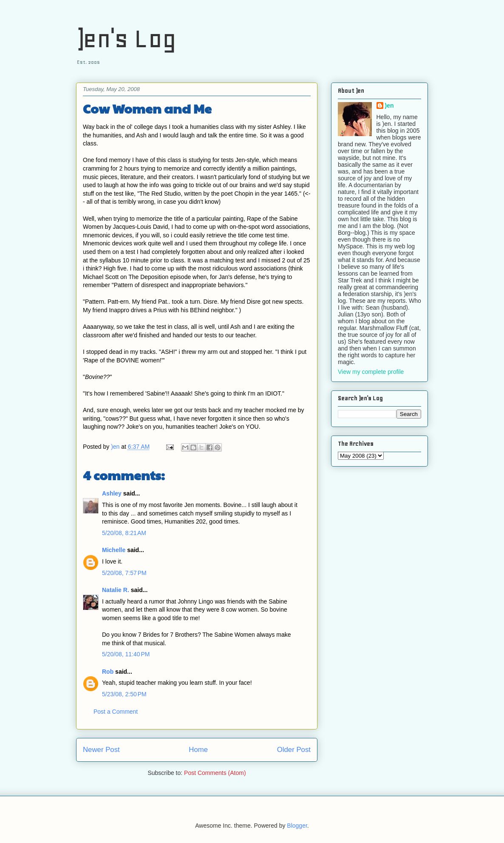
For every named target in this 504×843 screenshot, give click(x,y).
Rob (108, 672)
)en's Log (126, 38)
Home (198, 750)
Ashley (112, 493)
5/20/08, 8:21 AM (124, 533)
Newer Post (101, 750)
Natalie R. (116, 590)
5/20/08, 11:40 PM (126, 654)
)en (389, 105)
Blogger (297, 826)
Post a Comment (116, 712)
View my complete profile (371, 372)
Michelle (114, 550)
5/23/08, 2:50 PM (124, 694)
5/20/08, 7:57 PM (124, 573)
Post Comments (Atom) (215, 773)
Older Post (294, 750)
